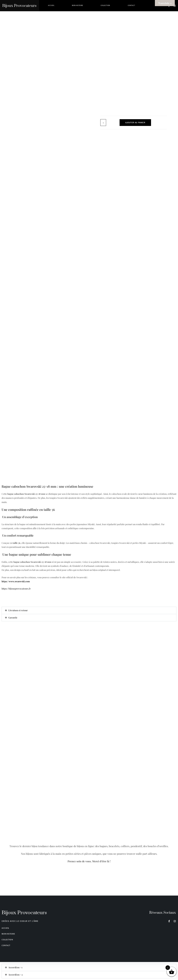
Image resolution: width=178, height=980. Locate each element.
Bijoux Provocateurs (19, 6)
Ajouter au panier (135, 123)
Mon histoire (77, 6)
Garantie (13, 618)
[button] (89, 610)
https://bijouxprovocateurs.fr (18, 589)
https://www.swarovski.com (16, 581)
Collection (105, 6)
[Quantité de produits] (103, 123)
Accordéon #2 (15, 975)
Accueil (51, 6)
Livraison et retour (18, 610)
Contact (131, 6)
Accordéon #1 (15, 967)
